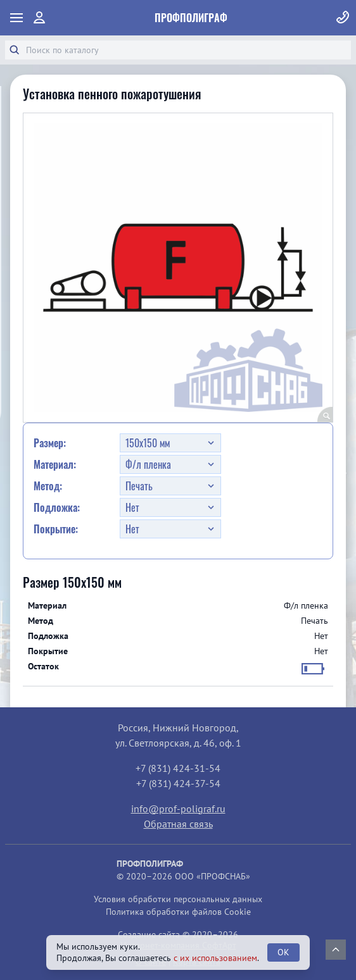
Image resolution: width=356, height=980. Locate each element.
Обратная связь (178, 824)
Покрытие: (56, 529)
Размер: (50, 443)
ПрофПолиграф (191, 18)
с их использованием (215, 958)
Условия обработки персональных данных (178, 899)
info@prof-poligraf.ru (178, 809)
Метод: (48, 486)
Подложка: (57, 507)
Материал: (55, 464)
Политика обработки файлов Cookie (178, 912)
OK (283, 952)
